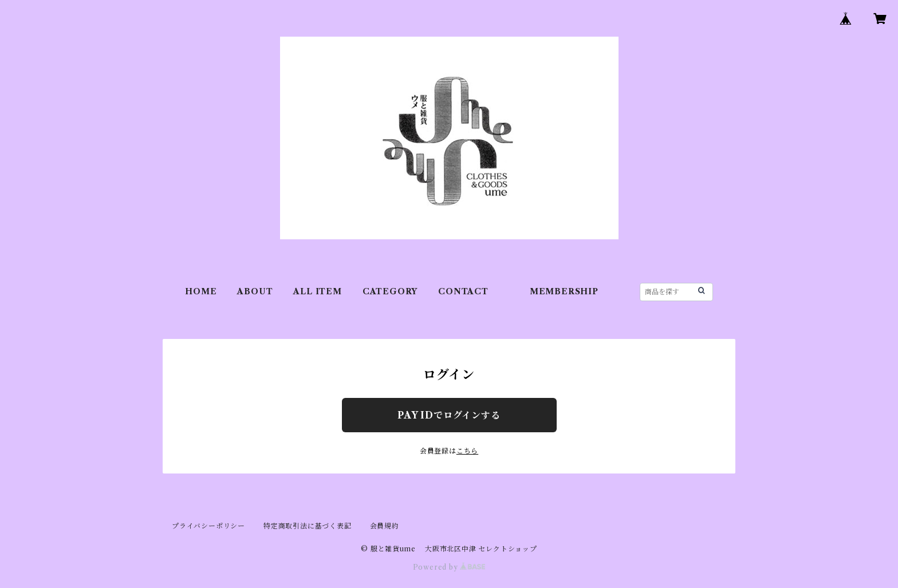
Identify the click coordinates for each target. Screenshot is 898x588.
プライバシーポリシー (208, 526)
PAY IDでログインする (449, 415)
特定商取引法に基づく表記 (308, 526)
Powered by (449, 567)
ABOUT (255, 291)
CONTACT (463, 291)
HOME (201, 291)
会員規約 (385, 526)
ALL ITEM (317, 291)
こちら (467, 451)
